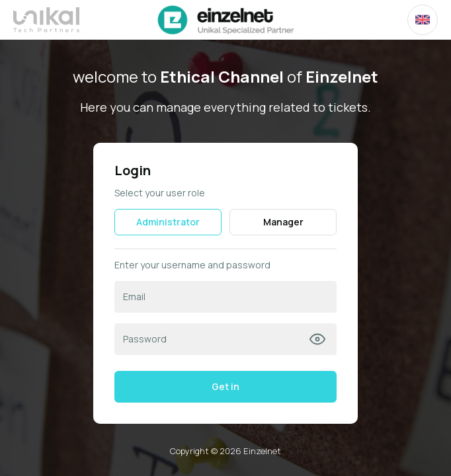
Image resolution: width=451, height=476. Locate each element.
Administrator (168, 222)
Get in (225, 386)
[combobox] (423, 20)
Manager (283, 222)
